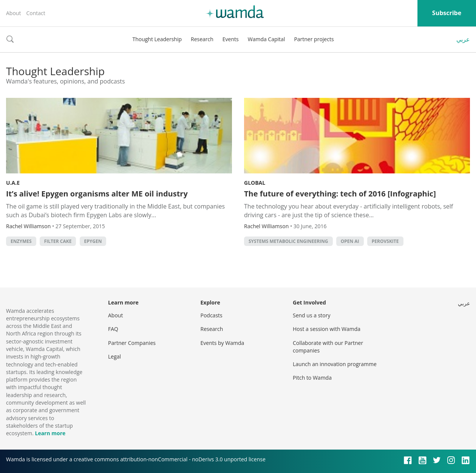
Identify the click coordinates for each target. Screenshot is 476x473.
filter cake (58, 241)
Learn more (50, 433)
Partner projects (314, 39)
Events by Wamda (223, 343)
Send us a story (311, 315)
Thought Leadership (157, 39)
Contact (36, 13)
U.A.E (13, 183)
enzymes (21, 241)
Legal (114, 356)
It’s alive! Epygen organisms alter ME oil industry (97, 194)
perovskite (385, 241)
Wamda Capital (267, 39)
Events (231, 39)
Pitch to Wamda (312, 378)
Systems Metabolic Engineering (288, 241)
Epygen (93, 241)
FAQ (113, 329)
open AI (350, 241)
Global (255, 183)
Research (202, 39)
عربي (463, 39)
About (13, 13)
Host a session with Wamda (327, 329)
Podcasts (212, 315)
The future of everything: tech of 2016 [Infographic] (340, 194)
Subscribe (447, 13)
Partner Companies (132, 343)
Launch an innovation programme (335, 364)
